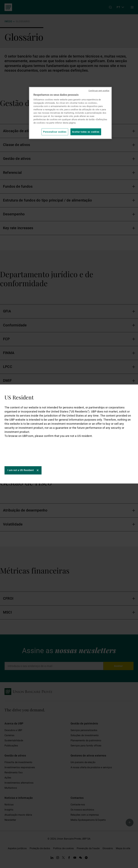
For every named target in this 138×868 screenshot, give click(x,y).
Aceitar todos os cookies (86, 132)
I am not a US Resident (21, 470)
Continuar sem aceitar (99, 91)
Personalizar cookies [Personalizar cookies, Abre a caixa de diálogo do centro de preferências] (55, 132)
